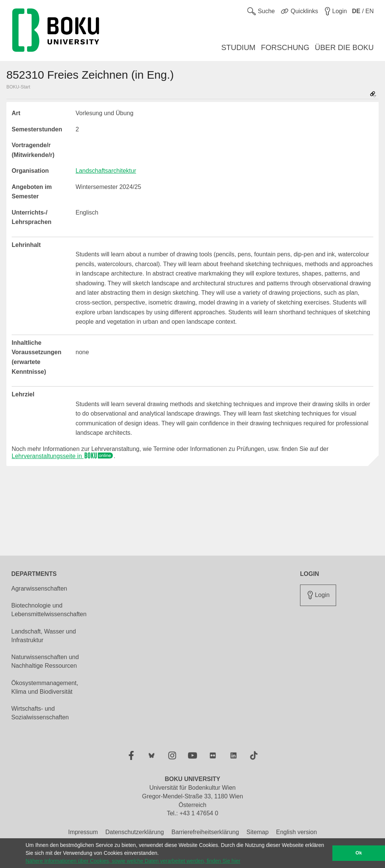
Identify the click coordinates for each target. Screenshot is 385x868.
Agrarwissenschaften (39, 589)
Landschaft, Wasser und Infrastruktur (44, 636)
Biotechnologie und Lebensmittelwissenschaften (49, 610)
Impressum (83, 832)
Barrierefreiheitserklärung (205, 832)
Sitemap (258, 832)
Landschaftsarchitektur (106, 171)
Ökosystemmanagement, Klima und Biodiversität (45, 687)
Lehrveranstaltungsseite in (63, 456)
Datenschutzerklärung (135, 832)
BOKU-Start (18, 87)
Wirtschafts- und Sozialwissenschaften (40, 713)
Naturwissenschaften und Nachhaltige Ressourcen (45, 661)
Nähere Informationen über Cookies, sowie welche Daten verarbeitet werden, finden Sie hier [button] (133, 861)
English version (296, 832)
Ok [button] (359, 853)
